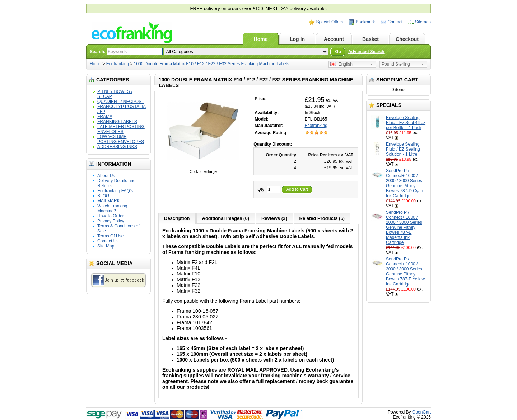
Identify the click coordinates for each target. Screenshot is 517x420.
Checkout (407, 39)
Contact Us (108, 241)
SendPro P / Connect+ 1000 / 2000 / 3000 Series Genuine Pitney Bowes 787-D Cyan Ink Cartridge (404, 183)
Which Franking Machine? (112, 208)
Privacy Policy (111, 221)
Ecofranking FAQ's (115, 191)
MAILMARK (109, 201)
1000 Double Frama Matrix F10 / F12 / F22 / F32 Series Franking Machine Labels (212, 64)
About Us (106, 176)
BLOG (103, 196)
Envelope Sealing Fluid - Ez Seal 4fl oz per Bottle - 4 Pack (406, 123)
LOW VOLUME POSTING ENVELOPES (121, 139)
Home (261, 39)
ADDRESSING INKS (117, 147)
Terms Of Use (110, 236)
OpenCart (421, 412)
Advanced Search (366, 52)
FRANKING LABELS (117, 122)
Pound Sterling (396, 64)
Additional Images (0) (226, 218)
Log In (297, 39)
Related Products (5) (322, 218)
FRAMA (105, 117)
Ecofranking (118, 64)
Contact (395, 22)
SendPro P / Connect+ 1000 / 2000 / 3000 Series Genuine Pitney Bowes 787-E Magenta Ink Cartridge (404, 227)
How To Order (111, 216)
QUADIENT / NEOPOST (121, 102)
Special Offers (329, 22)
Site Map (106, 246)
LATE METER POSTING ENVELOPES (121, 129)
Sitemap (423, 22)
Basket (371, 39)
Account (334, 39)
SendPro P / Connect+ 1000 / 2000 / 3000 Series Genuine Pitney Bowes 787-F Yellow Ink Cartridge (405, 272)
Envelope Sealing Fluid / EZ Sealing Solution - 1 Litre (403, 149)
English (341, 64)
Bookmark (365, 22)
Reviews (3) (274, 218)
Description (177, 218)
